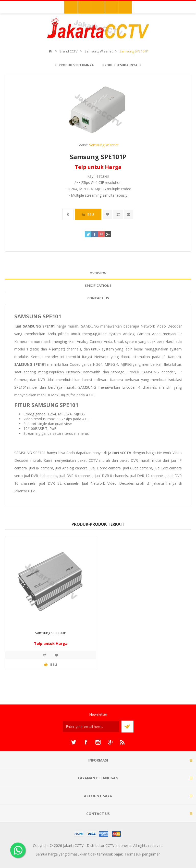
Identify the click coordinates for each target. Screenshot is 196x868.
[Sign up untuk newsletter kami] (91, 727)
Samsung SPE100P (51, 633)
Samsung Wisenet (104, 145)
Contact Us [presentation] (98, 298)
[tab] (98, 273)
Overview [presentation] (98, 273)
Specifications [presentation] (98, 286)
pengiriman (151, 854)
